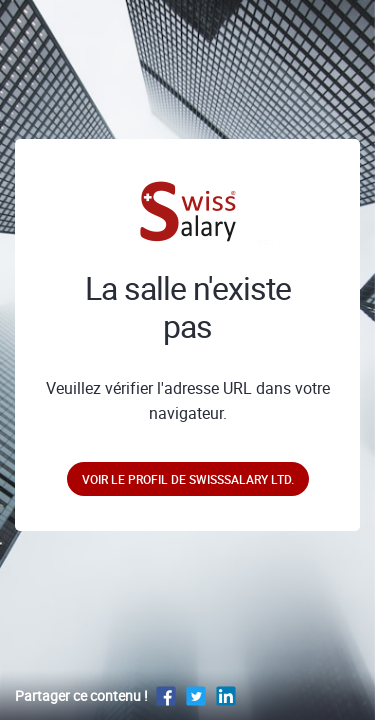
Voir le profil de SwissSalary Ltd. (188, 479)
